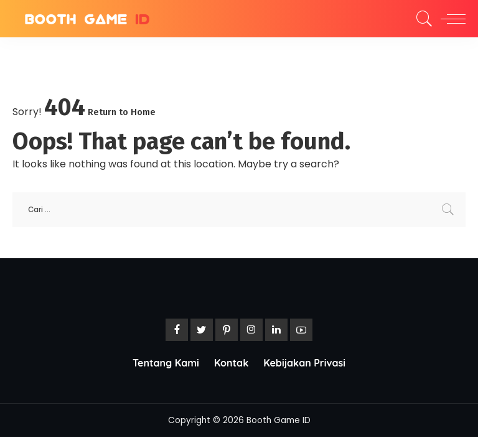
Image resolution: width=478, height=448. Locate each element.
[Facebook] (177, 330)
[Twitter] (202, 330)
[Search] (421, 19)
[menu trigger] (450, 19)
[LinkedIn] (276, 330)
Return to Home (122, 112)
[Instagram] (251, 330)
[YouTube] (301, 330)
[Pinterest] (227, 330)
